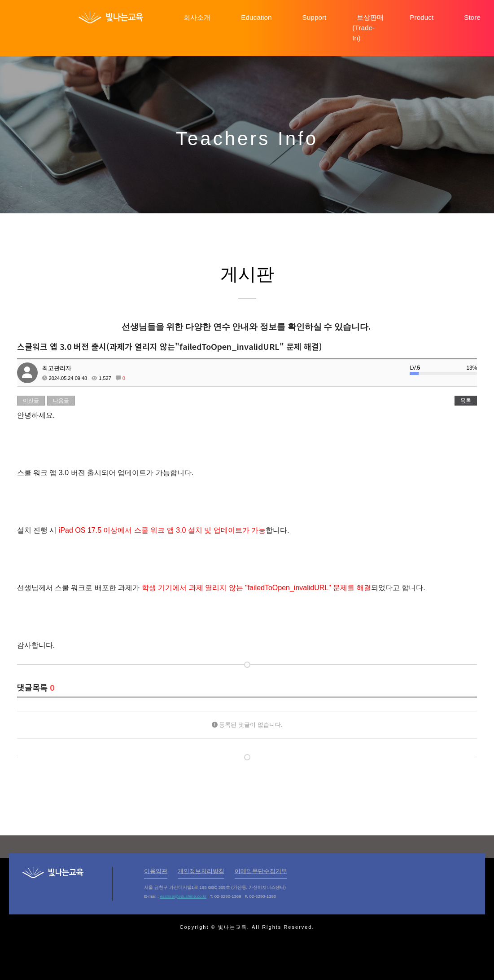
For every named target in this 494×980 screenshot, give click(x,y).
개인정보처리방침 (201, 871)
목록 (466, 401)
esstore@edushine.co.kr (183, 896)
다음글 (61, 401)
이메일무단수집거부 (261, 871)
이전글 (31, 401)
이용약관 (156, 871)
